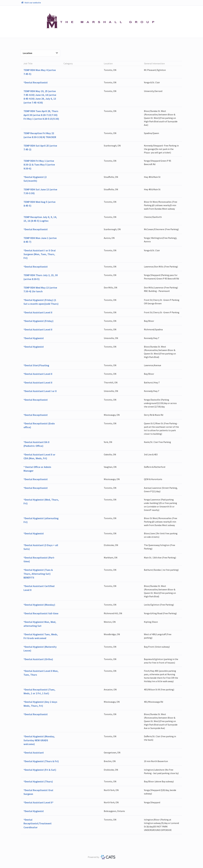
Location (40, 53)
